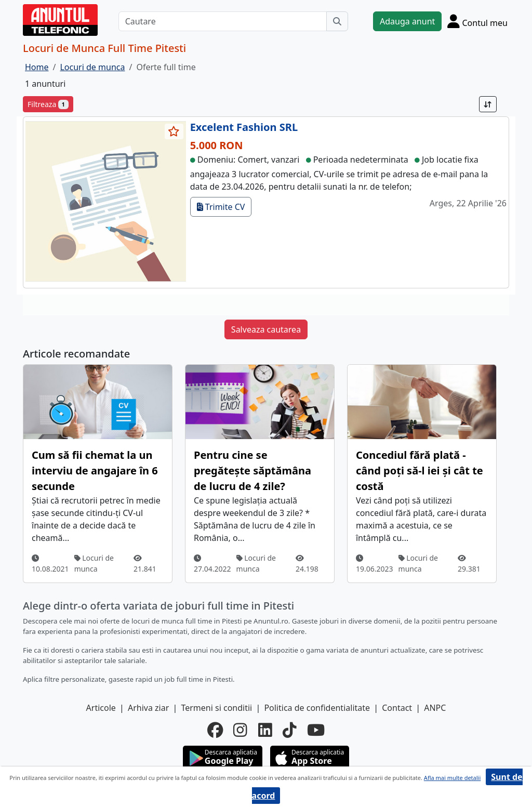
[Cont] (477, 21)
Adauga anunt (407, 21)
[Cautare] (223, 21)
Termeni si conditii (216, 708)
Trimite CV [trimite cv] (221, 207)
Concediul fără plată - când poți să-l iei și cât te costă (420, 471)
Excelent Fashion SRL (244, 127)
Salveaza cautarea (266, 329)
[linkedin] (265, 730)
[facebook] (215, 730)
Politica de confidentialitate (317, 708)
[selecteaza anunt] (174, 131)
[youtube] (316, 730)
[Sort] (488, 104)
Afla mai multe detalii (452, 778)
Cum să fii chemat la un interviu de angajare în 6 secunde (95, 471)
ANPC (435, 708)
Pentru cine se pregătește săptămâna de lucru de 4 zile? (252, 471)
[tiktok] (290, 730)
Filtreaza (48, 104)
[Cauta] (337, 21)
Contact (397, 708)
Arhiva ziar (148, 708)
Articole (101, 708)
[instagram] (240, 730)
